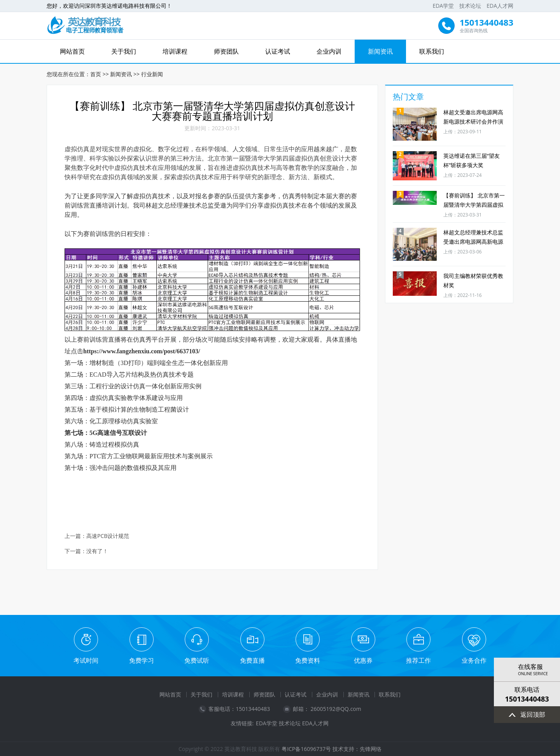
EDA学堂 (443, 6)
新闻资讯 (380, 51)
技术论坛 (470, 6)
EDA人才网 (500, 6)
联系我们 (432, 51)
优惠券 (363, 660)
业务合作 (474, 660)
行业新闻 (152, 74)
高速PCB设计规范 (108, 536)
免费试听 (197, 660)
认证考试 (278, 51)
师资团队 (226, 51)
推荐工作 (418, 660)
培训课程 (175, 51)
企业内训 (329, 51)
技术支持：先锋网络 (357, 749)
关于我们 (124, 51)
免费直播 (252, 660)
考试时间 (86, 660)
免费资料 (308, 660)
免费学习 (142, 660)
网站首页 (72, 51)
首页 (96, 74)
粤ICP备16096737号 (306, 749)
